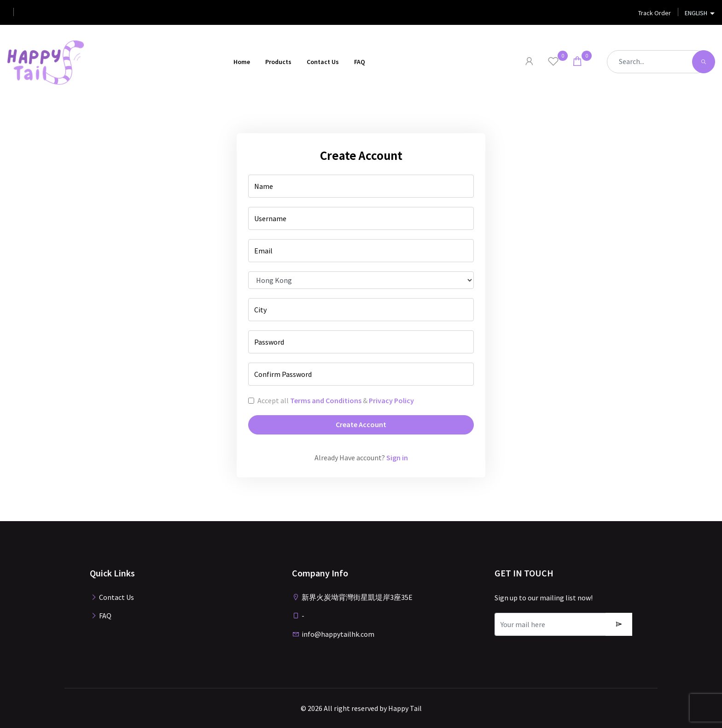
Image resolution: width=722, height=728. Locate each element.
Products (278, 62)
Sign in (397, 458)
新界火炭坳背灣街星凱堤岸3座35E (352, 597)
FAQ (360, 62)
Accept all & (336, 400)
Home (242, 62)
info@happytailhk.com (333, 634)
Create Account (361, 424)
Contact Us (323, 62)
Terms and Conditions (326, 400)
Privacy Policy (391, 400)
